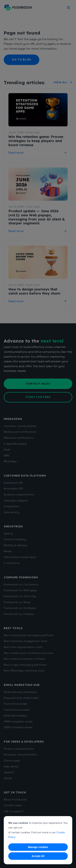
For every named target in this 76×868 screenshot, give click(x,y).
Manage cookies (38, 847)
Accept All (38, 856)
